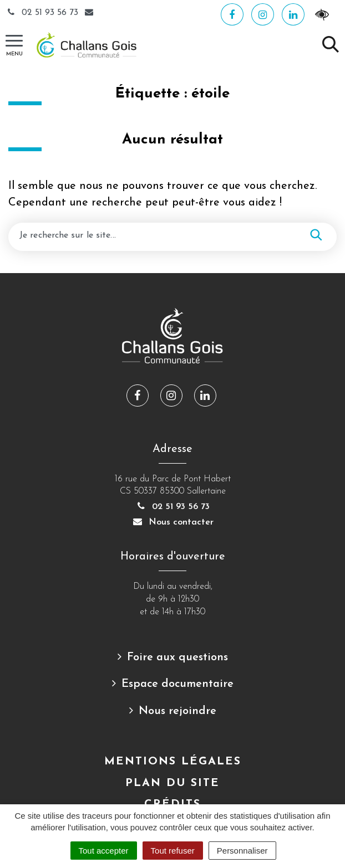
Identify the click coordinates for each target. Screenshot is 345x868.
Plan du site (172, 783)
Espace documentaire (177, 684)
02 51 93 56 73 (43, 13)
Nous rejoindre (177, 711)
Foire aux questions (177, 658)
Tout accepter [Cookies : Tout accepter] (104, 851)
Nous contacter (172, 522)
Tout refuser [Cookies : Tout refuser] (173, 851)
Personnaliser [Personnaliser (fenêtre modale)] (242, 851)
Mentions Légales (173, 762)
